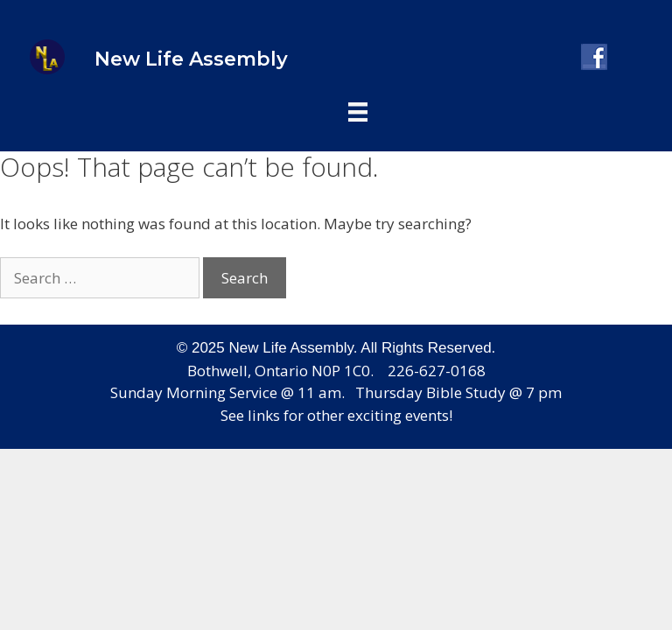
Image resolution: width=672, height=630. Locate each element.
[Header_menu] (358, 111)
